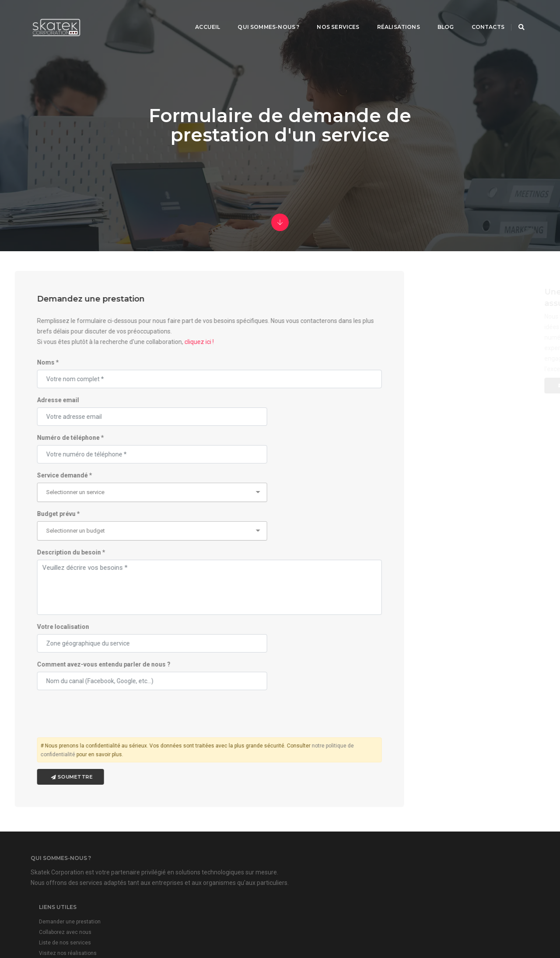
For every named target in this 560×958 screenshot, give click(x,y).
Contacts (477, 16)
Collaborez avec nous (241, 828)
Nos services (327, 16)
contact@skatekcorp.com (433, 840)
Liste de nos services (240, 838)
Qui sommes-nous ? (257, 16)
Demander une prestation (245, 817)
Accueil (197, 16)
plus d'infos (401, 859)
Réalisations (388, 16)
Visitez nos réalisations (243, 849)
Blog (435, 16)
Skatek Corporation (307, 925)
